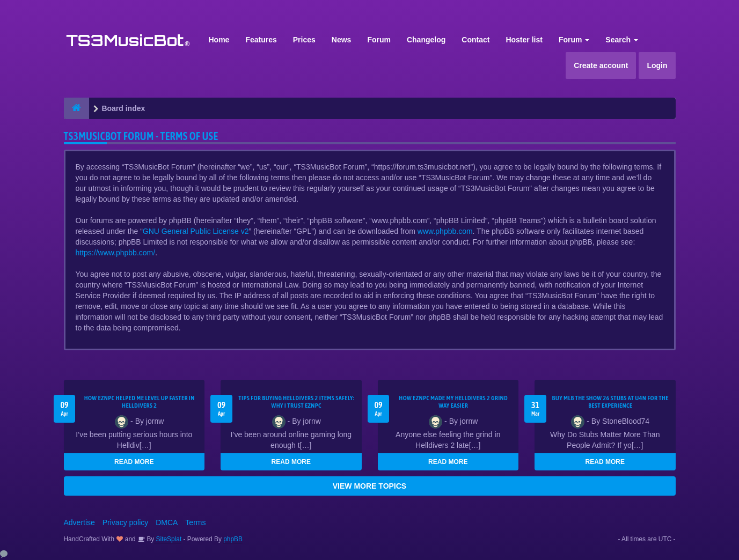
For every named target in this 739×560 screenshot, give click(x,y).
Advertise (79, 522)
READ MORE (134, 462)
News (342, 40)
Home (219, 40)
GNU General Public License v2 (196, 231)
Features (261, 40)
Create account (601, 65)
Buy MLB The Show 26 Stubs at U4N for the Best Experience (610, 402)
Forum (379, 40)
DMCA (167, 522)
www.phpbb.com (445, 231)
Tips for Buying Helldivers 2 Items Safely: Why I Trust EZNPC (296, 402)
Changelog (426, 40)
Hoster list (524, 40)
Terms (195, 522)
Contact (475, 40)
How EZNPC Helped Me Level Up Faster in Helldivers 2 (140, 402)
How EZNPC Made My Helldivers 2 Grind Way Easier (453, 402)
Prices (304, 40)
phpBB (233, 539)
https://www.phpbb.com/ (116, 253)
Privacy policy (126, 522)
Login (657, 65)
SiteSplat (168, 539)
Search (622, 40)
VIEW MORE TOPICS (369, 486)
